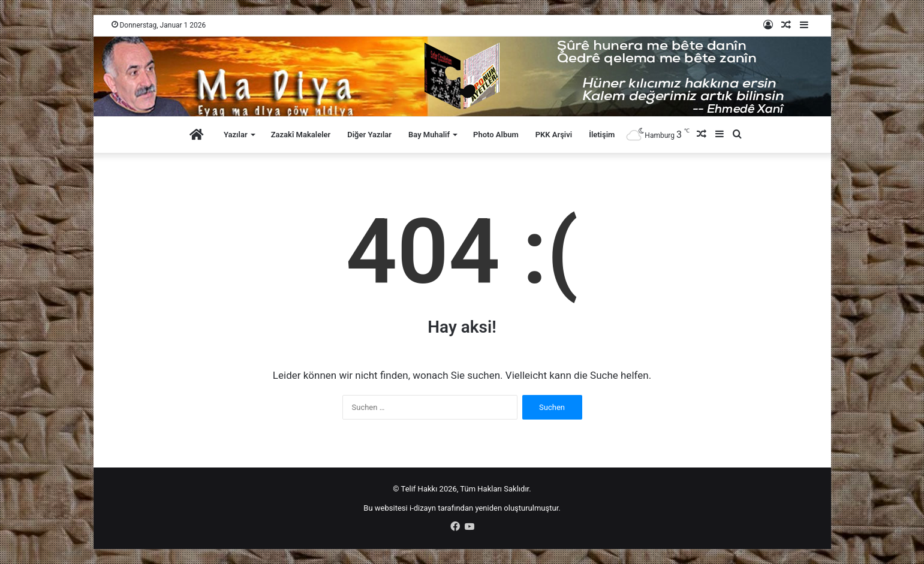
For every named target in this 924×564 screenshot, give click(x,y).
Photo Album (496, 135)
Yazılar (236, 135)
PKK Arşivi (554, 135)
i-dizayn (423, 508)
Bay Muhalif (429, 135)
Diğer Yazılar (369, 135)
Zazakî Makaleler (301, 135)
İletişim (602, 135)
